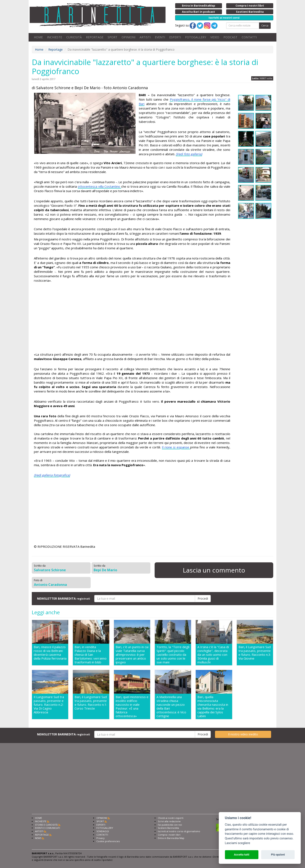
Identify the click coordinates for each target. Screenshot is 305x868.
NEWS (38, 838)
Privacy (101, 838)
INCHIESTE (55, 37)
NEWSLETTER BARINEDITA (64, 598)
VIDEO (215, 37)
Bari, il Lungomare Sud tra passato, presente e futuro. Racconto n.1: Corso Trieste (91, 703)
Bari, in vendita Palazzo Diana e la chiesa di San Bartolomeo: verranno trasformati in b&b (91, 654)
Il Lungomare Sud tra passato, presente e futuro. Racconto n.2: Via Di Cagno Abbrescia (49, 705)
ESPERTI (175, 37)
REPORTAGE (95, 37)
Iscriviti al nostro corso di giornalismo (179, 831)
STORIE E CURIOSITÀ (46, 825)
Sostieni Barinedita (168, 828)
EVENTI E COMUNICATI (47, 828)
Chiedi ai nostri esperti (171, 818)
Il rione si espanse (176, 447)
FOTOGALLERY (196, 37)
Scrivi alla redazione (169, 821)
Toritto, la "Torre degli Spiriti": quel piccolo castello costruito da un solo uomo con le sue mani (173, 654)
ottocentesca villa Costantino (99, 186)
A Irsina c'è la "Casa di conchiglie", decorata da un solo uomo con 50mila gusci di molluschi (213, 654)
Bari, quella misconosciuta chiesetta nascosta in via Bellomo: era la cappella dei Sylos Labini (213, 706)
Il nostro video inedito (243, 734)
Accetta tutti (242, 855)
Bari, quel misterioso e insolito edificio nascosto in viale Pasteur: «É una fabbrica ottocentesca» (132, 706)
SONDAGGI (103, 831)
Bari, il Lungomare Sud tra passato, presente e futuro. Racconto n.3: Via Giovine (255, 653)
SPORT (112, 37)
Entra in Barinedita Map (171, 838)
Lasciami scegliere (238, 843)
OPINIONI (128, 37)
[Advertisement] (132, 318)
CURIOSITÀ (74, 37)
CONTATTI (249, 37)
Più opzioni (278, 855)
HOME (38, 37)
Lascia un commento (214, 570)
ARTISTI (145, 37)
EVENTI (160, 37)
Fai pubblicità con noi (170, 825)
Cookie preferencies (108, 841)
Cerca (265, 26)
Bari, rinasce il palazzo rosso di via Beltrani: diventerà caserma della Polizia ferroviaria (50, 653)
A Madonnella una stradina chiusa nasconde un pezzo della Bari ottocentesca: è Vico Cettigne (171, 706)
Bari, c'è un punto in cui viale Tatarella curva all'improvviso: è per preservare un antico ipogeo (132, 654)
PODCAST (230, 37)
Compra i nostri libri (169, 835)
